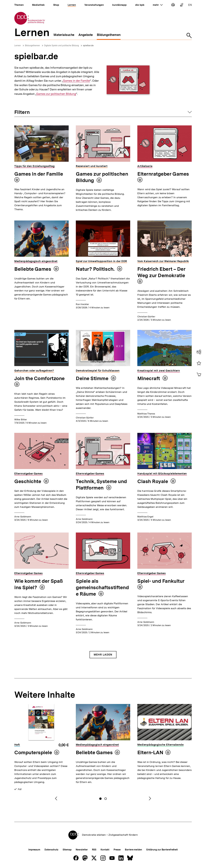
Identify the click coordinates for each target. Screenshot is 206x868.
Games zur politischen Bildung (56, 94)
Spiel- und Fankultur (161, 581)
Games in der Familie (76, 81)
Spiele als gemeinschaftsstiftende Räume (102, 587)
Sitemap (67, 850)
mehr (158, 5)
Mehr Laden (103, 655)
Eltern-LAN (150, 752)
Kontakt (105, 850)
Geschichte (28, 481)
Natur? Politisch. (96, 269)
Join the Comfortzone (39, 378)
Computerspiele (33, 752)
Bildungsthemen (32, 45)
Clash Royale (153, 481)
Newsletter (82, 850)
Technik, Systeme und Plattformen (101, 485)
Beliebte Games (33, 269)
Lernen (18, 45)
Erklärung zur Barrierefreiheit (162, 850)
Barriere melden (133, 850)
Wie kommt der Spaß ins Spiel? (39, 584)
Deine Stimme (93, 378)
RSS (94, 850)
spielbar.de (88, 45)
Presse (117, 850)
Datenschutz (51, 850)
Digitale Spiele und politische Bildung (61, 45)
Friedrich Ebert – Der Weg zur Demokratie (161, 272)
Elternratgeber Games (163, 174)
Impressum (34, 850)
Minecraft (149, 378)
